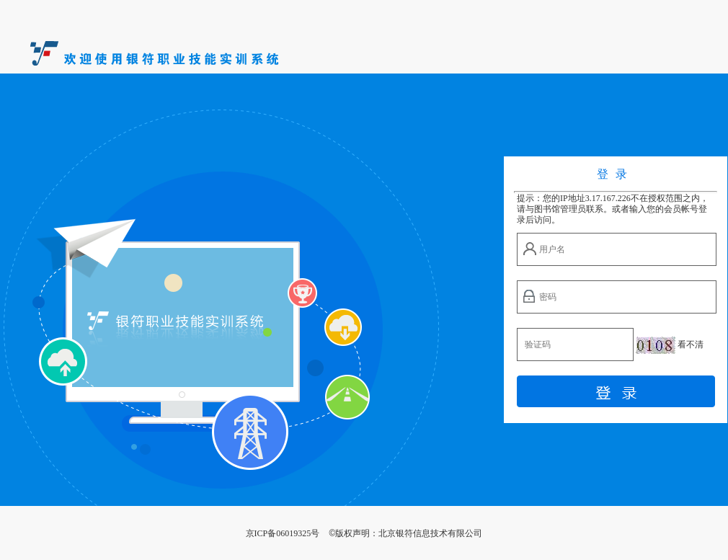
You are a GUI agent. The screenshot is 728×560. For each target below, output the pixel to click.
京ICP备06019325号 (283, 533)
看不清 (691, 345)
